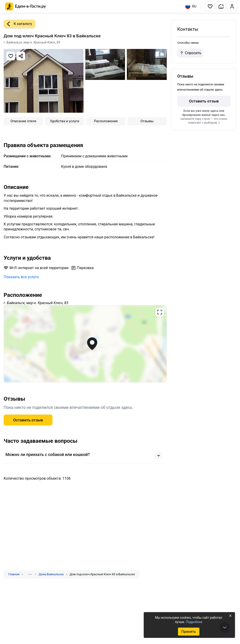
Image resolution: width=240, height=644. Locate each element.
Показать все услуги (21, 277)
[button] (210, 6)
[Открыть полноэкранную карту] (85, 344)
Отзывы (147, 121)
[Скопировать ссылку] (21, 56)
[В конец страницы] (225, 627)
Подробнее (194, 622)
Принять (188, 632)
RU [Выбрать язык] (191, 6)
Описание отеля (23, 121)
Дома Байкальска (51, 574)
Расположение (106, 121)
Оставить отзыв (28, 420)
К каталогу (18, 24)
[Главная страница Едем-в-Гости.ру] (26, 6)
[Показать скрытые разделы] (30, 574)
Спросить (190, 53)
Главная (14, 574)
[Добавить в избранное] (11, 56)
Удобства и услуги (65, 121)
